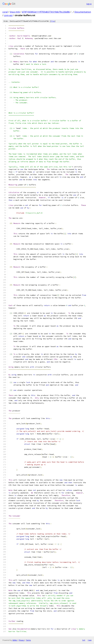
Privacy (21, 640)
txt (84, 640)
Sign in (89, 4)
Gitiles (15, 640)
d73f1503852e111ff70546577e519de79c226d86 (46, 12)
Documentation (83, 12)
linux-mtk (15, 12)
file (53, 21)
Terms (28, 640)
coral (5, 12)
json (90, 640)
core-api (8, 15)
